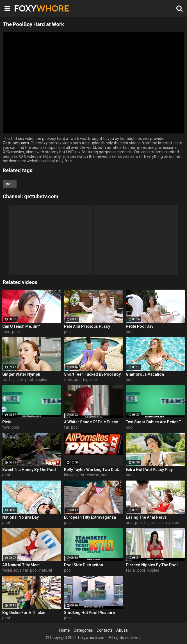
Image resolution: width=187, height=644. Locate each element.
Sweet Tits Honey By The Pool (29, 470)
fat (5, 380)
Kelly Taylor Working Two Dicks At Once (93, 470)
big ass (150, 523)
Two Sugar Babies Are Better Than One (155, 422)
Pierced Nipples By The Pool (152, 565)
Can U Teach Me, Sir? (21, 326)
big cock (16, 380)
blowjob (71, 475)
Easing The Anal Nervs (146, 517)
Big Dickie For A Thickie (24, 613)
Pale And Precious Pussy (87, 326)
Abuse (122, 630)
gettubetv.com (41, 196)
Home (65, 630)
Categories (83, 630)
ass (161, 523)
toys (6, 427)
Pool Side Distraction (84, 565)
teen (6, 332)
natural (46, 570)
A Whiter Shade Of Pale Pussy (91, 422)
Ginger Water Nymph (21, 374)
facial (7, 570)
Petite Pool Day (140, 326)
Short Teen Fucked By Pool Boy (92, 374)
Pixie (7, 422)
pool (10, 184)
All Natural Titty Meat (21, 565)
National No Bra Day (20, 517)
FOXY (28, 8)
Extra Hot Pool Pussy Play (149, 470)
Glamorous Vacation (145, 374)
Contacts (105, 630)
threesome (89, 475)
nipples (41, 380)
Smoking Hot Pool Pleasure (89, 613)
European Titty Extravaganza (90, 517)
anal (130, 523)
